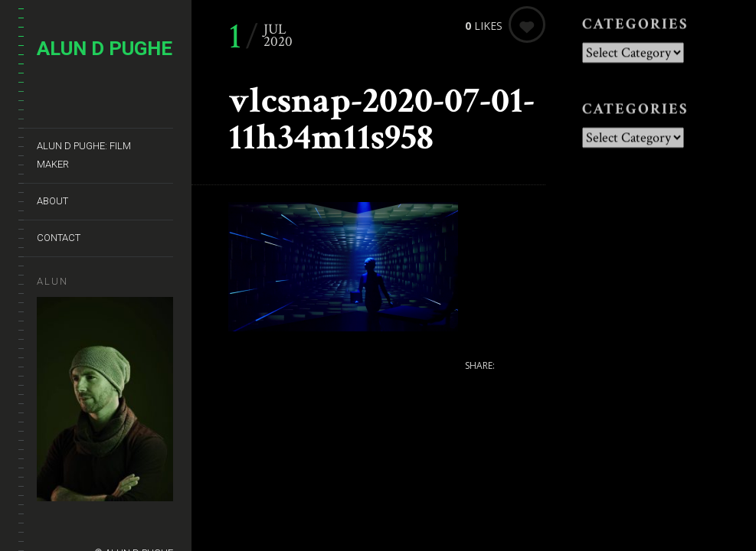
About (52, 201)
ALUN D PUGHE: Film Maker (84, 155)
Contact (59, 238)
